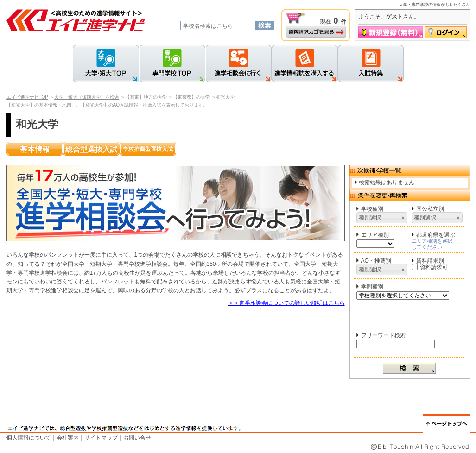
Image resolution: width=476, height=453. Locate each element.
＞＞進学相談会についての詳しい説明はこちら (286, 303)
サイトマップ (101, 438)
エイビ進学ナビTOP (27, 97)
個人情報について (29, 438)
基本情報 (35, 149)
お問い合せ (137, 438)
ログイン (446, 32)
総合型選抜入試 (91, 149)
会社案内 (68, 438)
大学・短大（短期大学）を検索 (87, 97)
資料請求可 (430, 267)
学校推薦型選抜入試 (148, 149)
